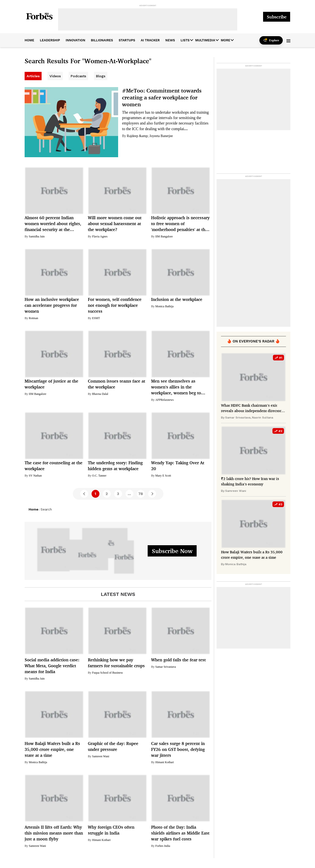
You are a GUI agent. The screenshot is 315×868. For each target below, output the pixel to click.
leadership (50, 40)
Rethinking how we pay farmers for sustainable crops (116, 663)
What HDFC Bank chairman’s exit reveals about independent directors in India (252, 408)
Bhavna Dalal (100, 394)
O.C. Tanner (99, 476)
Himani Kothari (165, 762)
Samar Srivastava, (238, 418)
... (186, 129)
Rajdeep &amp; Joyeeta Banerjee (150, 136)
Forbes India (163, 846)
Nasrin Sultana (263, 418)
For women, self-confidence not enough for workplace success (115, 305)
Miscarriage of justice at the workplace (51, 384)
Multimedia (205, 40)
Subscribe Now (172, 551)
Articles (33, 76)
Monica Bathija (164, 306)
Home (33, 509)
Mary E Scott (163, 476)
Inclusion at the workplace (177, 299)
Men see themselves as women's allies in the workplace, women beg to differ (176, 387)
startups (127, 40)
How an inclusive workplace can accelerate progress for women (52, 305)
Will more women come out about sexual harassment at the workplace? (115, 224)
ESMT (96, 318)
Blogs (101, 76)
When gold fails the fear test (178, 660)
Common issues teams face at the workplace (117, 384)
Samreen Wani (101, 756)
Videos (55, 76)
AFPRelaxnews (165, 400)
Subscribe (277, 17)
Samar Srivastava (166, 667)
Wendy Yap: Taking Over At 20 (178, 466)
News (170, 40)
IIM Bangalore (164, 236)
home (29, 40)
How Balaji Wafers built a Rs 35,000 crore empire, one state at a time (52, 749)
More (225, 40)
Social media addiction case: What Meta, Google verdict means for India (52, 666)
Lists (185, 40)
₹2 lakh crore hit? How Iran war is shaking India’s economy (250, 481)
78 (141, 494)
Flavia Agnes (100, 236)
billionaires (102, 40)
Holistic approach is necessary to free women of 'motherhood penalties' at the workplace (180, 224)
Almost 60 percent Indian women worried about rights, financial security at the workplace (53, 224)
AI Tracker (150, 40)
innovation (76, 40)
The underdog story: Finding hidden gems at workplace (115, 466)
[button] (288, 40)
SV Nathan (35, 476)
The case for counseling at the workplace (54, 466)
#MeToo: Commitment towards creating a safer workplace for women (162, 97)
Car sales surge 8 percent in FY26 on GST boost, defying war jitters (178, 749)
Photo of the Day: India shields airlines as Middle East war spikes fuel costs (180, 833)
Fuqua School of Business (107, 673)
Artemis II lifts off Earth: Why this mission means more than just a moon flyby (54, 833)
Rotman (33, 318)
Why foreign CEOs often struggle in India (111, 830)
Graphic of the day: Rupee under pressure (113, 746)
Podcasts (78, 76)
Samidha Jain (37, 236)
